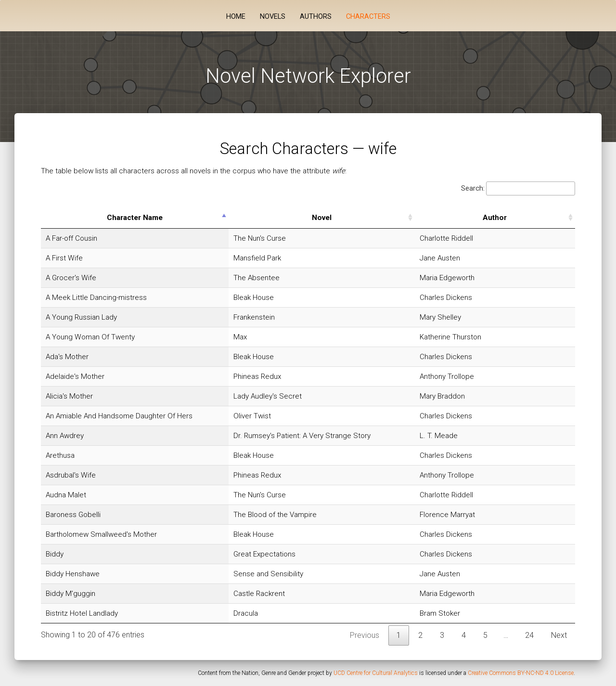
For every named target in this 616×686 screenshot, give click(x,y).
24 (529, 635)
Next (559, 635)
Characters (368, 17)
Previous (365, 635)
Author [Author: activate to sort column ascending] (524, 218)
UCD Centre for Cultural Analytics (376, 673)
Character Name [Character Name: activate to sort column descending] (158, 218)
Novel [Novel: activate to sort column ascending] (374, 218)
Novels (273, 17)
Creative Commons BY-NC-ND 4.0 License (521, 673)
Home (236, 17)
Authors (316, 17)
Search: (518, 188)
